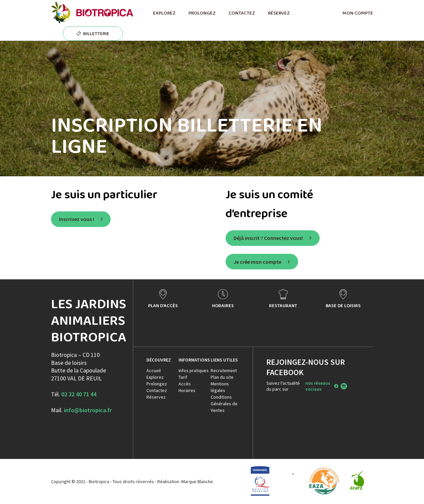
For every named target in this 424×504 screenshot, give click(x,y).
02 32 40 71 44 (79, 394)
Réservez (156, 397)
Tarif (183, 377)
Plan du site (222, 377)
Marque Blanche (197, 481)
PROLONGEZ (202, 13)
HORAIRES (223, 306)
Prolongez (157, 384)
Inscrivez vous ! (77, 219)
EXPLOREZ (164, 13)
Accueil (154, 370)
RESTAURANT (283, 306)
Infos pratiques (194, 370)
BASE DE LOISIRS (343, 306)
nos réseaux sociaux (318, 386)
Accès (185, 384)
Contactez (157, 390)
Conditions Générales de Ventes (224, 404)
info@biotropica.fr (88, 410)
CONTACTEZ (242, 13)
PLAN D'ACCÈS (163, 306)
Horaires (187, 390)
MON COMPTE (358, 13)
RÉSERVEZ (279, 13)
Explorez (155, 377)
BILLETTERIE (96, 33)
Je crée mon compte (257, 262)
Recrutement (224, 370)
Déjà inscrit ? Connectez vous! (268, 238)
